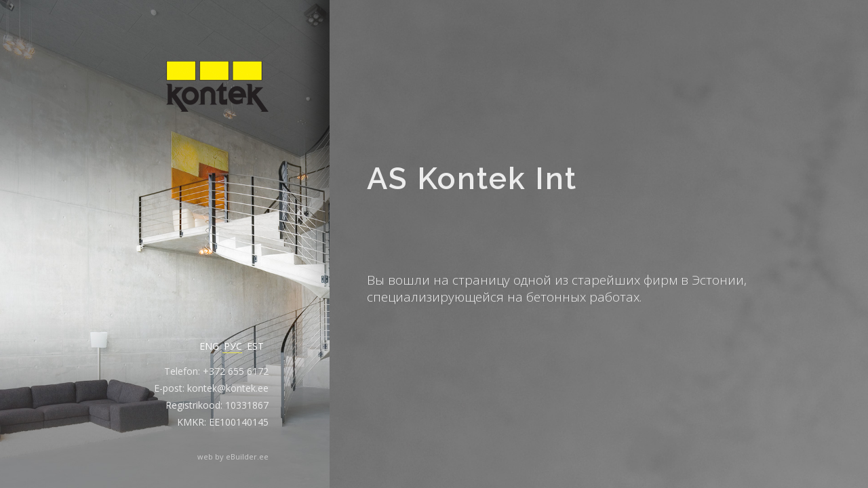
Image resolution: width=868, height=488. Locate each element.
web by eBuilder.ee (233, 456)
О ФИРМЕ (468, 77)
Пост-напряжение (705, 77)
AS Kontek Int (414, 76)
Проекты (540, 77)
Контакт (611, 77)
